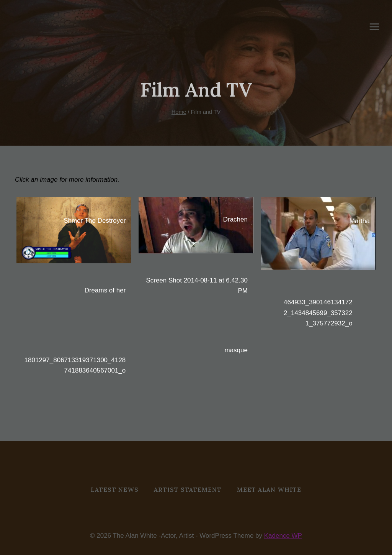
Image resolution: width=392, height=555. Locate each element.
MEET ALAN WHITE (269, 489)
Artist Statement (188, 489)
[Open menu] (378, 27)
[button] (74, 230)
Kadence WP (283, 536)
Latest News (115, 489)
